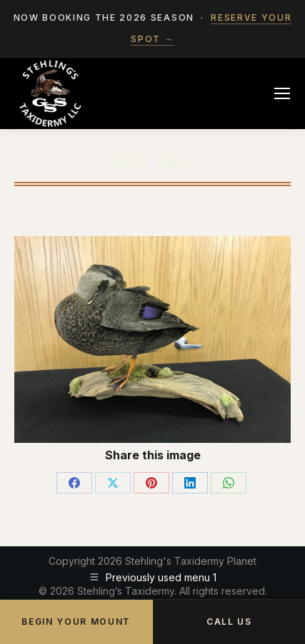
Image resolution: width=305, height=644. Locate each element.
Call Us (229, 622)
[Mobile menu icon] (282, 93)
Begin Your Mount (76, 622)
